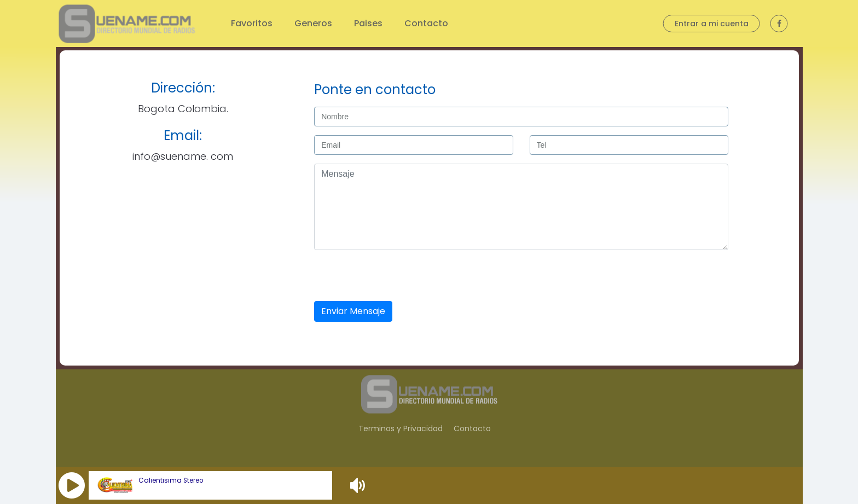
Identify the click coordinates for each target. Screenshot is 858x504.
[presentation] (397, 276)
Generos (313, 23)
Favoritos (252, 23)
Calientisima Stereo (171, 480)
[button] (72, 485)
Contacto (426, 23)
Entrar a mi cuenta (712, 24)
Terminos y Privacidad (401, 428)
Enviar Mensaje (353, 311)
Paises (368, 23)
